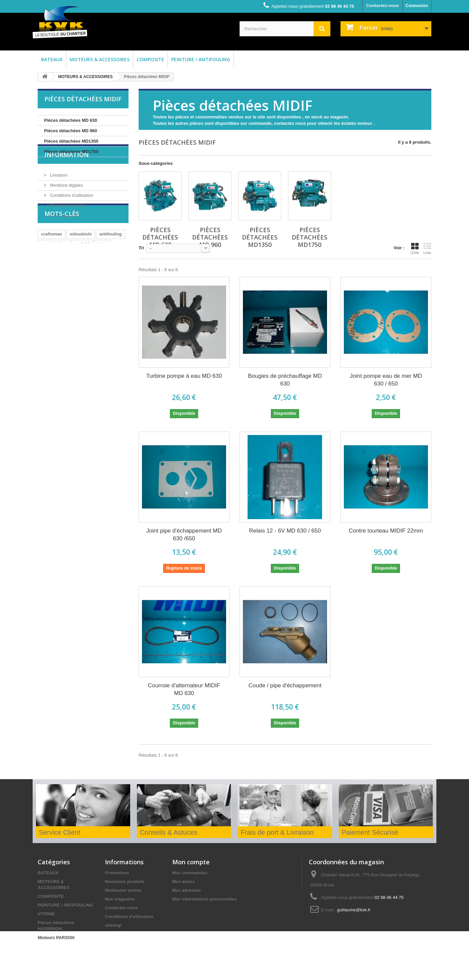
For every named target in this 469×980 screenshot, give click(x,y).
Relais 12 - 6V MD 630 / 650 (285, 531)
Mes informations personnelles (204, 899)
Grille (415, 249)
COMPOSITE (150, 59)
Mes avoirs (184, 882)
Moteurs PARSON (56, 937)
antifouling (110, 281)
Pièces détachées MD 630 (71, 120)
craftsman (51, 281)
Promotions (117, 873)
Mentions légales (66, 205)
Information (67, 177)
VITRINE (46, 914)
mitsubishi (81, 281)
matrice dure (54, 292)
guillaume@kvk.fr (354, 910)
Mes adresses (187, 890)
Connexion (417, 6)
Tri (141, 248)
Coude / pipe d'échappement (285, 685)
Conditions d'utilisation (71, 215)
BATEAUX (52, 59)
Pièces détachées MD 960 (71, 131)
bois (112, 302)
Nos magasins (63, 236)
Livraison (58, 195)
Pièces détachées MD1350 (71, 141)
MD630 (48, 302)
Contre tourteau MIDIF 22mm (386, 531)
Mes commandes (190, 873)
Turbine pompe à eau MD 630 (184, 376)
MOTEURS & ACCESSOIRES (100, 59)
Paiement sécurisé (67, 226)
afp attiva (73, 302)
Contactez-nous (383, 6)
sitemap (113, 925)
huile (95, 302)
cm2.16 (82, 292)
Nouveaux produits (125, 882)
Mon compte (191, 862)
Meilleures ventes (123, 890)
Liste (427, 249)
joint (102, 292)
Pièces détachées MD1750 (71, 152)
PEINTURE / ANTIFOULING (201, 59)
